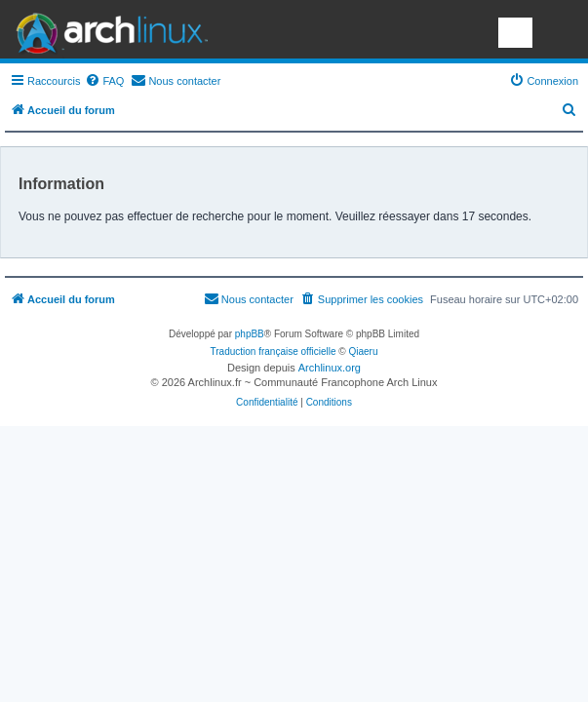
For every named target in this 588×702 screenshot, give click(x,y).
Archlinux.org (330, 368)
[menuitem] (104, 81)
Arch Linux (107, 29)
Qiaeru (363, 351)
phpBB (250, 334)
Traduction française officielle (274, 351)
